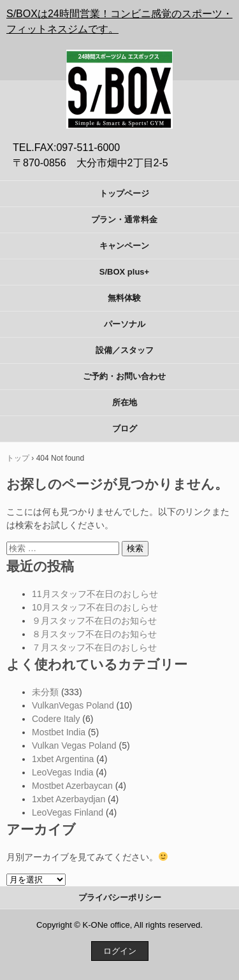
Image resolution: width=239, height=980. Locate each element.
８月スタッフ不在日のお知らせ (94, 634)
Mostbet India (59, 732)
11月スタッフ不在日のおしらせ (95, 594)
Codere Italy (56, 719)
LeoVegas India (63, 772)
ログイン (120, 951)
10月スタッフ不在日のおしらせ (95, 607)
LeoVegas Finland (68, 812)
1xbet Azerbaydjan (69, 799)
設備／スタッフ (125, 350)
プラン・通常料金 (124, 220)
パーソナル (125, 324)
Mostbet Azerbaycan (72, 786)
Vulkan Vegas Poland (74, 746)
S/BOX (120, 58)
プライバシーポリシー (120, 897)
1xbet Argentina (63, 759)
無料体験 (124, 298)
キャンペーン (124, 246)
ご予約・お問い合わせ (124, 376)
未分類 (45, 692)
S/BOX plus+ (124, 272)
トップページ (124, 193)
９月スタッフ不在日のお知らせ (94, 621)
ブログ (125, 429)
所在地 (125, 402)
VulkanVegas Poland (73, 705)
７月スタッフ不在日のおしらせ (94, 647)
